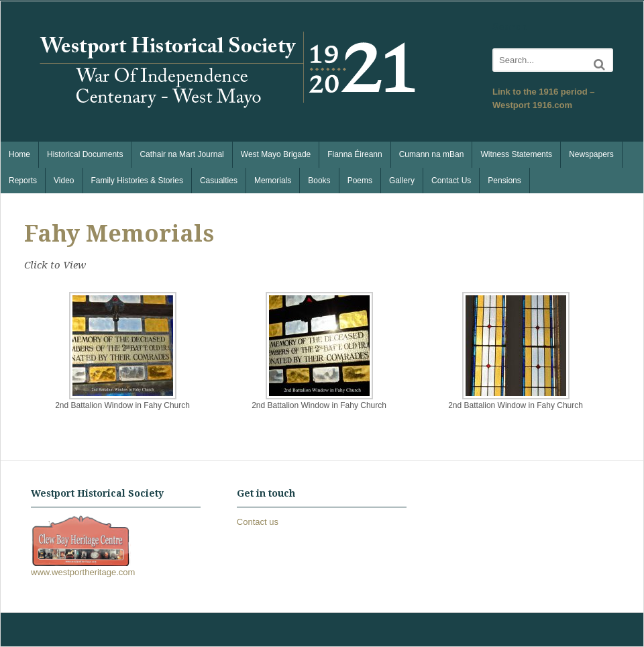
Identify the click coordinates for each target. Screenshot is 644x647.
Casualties (219, 181)
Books (319, 181)
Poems (360, 181)
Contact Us (451, 181)
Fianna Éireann (355, 154)
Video (64, 181)
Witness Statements (516, 154)
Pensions (504, 181)
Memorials (273, 181)
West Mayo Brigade (276, 154)
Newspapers (591, 154)
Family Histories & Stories (137, 181)
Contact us (258, 522)
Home (19, 154)
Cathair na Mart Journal (181, 154)
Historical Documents (85, 154)
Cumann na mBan (432, 154)
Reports (23, 181)
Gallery (402, 181)
